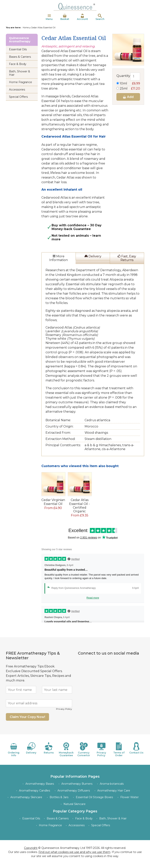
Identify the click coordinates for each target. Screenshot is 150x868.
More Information (58, 258)
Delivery (93, 256)
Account (82, 17)
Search (100, 17)
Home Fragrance (21, 82)
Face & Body (18, 64)
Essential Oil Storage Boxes (94, 797)
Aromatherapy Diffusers (74, 791)
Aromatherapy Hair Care (114, 791)
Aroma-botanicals (112, 784)
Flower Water (129, 797)
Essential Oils (18, 49)
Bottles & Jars (59, 797)
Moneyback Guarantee (66, 749)
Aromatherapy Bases (40, 784)
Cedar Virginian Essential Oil (53, 502)
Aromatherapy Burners (77, 784)
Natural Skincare (75, 804)
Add (128, 97)
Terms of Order (119, 749)
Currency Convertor (84, 749)
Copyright (31, 848)
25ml (128, 88)
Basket (65, 17)
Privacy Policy (64, 709)
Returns (49, 748)
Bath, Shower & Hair (20, 73)
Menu (49, 17)
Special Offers (18, 97)
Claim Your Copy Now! (27, 717)
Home (26, 28)
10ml (128, 83)
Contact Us (136, 748)
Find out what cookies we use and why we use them (74, 852)
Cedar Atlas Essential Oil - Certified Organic (79, 506)
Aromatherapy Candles (34, 791)
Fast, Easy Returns (127, 258)
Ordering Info (14, 749)
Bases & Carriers (20, 57)
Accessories (17, 90)
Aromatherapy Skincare (26, 797)
